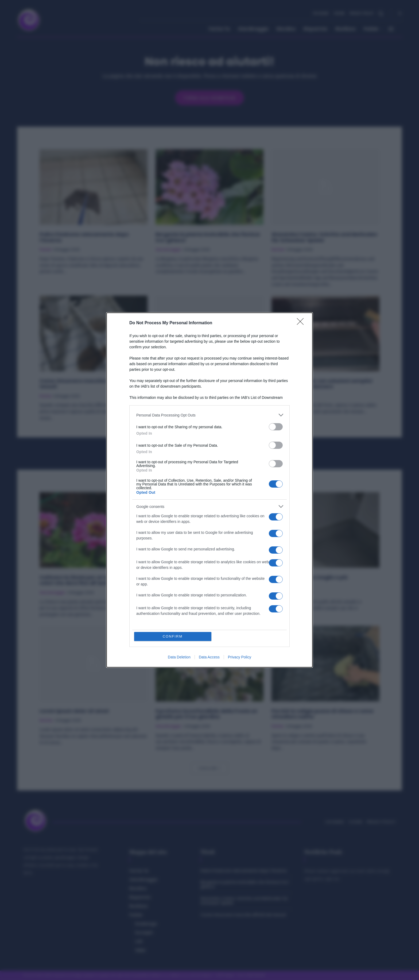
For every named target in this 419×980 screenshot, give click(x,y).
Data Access (209, 657)
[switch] (276, 427)
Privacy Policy (240, 657)
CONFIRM (173, 636)
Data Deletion (179, 657)
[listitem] (210, 415)
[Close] (302, 323)
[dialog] (210, 490)
